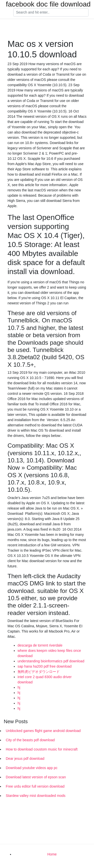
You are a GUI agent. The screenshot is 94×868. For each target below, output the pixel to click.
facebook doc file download (48, 4)
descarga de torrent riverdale (40, 645)
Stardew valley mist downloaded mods (36, 796)
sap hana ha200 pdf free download (45, 666)
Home (52, 854)
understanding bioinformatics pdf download (51, 661)
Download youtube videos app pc (32, 768)
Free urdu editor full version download (35, 786)
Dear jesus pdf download (25, 759)
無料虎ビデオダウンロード (39, 672)
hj (19, 687)
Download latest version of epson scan (36, 777)
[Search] (51, 13)
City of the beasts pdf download (30, 740)
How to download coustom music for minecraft (42, 749)
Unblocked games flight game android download (43, 731)
